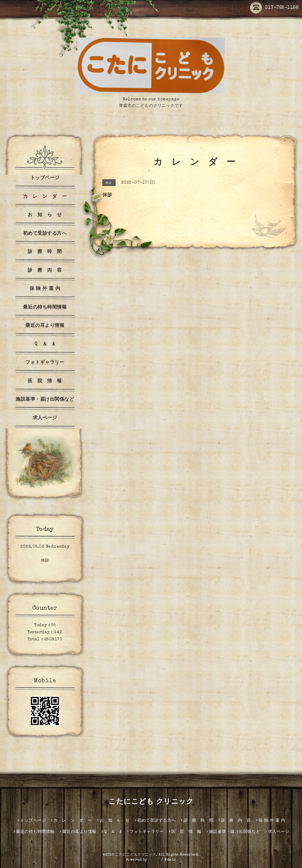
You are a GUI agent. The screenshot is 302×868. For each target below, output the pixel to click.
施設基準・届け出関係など (45, 400)
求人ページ (45, 418)
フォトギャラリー (45, 363)
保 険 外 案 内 (45, 289)
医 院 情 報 (45, 381)
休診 (45, 561)
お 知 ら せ (45, 215)
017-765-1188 (274, 8)
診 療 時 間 (45, 252)
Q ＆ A (45, 345)
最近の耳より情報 (45, 326)
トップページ (45, 178)
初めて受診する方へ (45, 234)
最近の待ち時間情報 (45, 308)
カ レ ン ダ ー (45, 197)
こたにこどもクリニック (136, 855)
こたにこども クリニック (151, 802)
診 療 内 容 (45, 271)
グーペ (154, 860)
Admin (170, 860)
